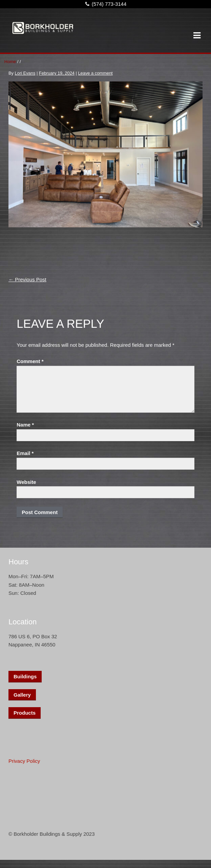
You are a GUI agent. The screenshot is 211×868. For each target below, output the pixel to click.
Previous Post (27, 279)
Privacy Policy (24, 761)
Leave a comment (95, 73)
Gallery (22, 695)
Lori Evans (25, 73)
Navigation (197, 36)
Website (26, 482)
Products (25, 713)
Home (10, 62)
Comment (30, 361)
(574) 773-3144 (105, 4)
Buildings (25, 676)
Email (25, 453)
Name (25, 425)
